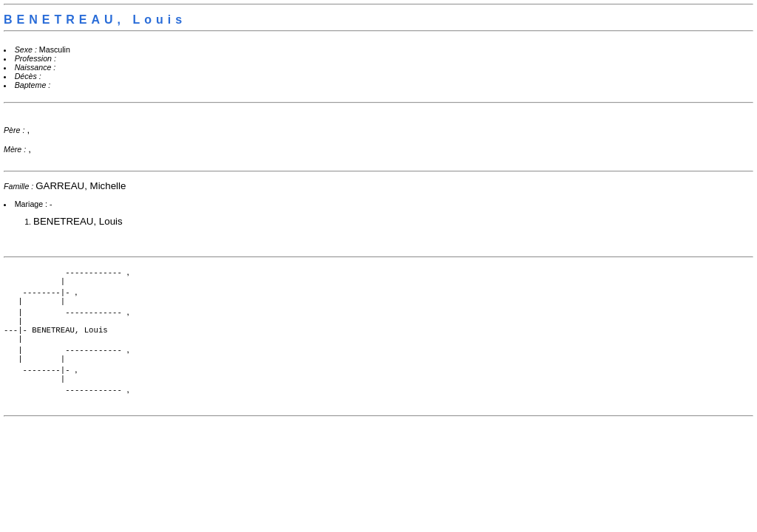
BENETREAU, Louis (78, 221)
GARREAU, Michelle (81, 186)
